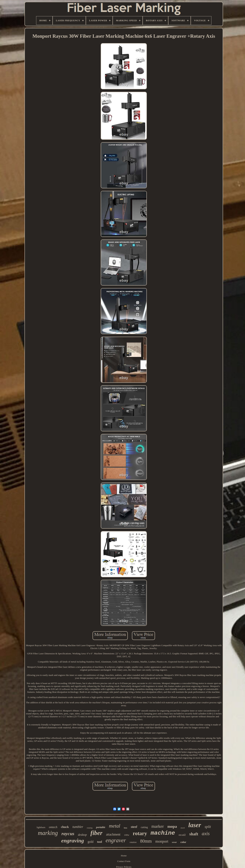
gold (91, 842)
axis (206, 834)
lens (125, 828)
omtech (53, 827)
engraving (73, 841)
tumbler (78, 827)
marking (48, 833)
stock (183, 828)
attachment (113, 834)
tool (100, 842)
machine (163, 833)
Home (124, 856)
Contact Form (124, 861)
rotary (140, 833)
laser (195, 825)
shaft (194, 834)
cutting (144, 827)
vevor (174, 842)
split (208, 827)
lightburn (41, 827)
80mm (146, 841)
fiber (96, 833)
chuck (65, 827)
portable (101, 827)
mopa (172, 826)
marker (158, 826)
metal (115, 826)
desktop (82, 835)
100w (126, 835)
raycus (68, 834)
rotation (133, 842)
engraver (116, 840)
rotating (90, 828)
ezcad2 (182, 835)
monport (162, 841)
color (183, 842)
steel (134, 827)
